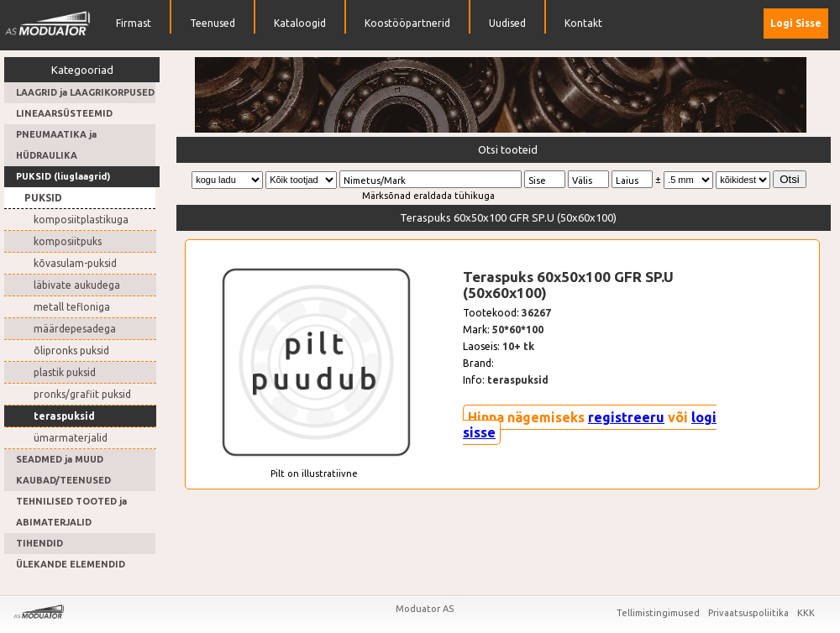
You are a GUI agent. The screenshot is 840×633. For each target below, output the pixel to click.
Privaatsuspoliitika (750, 613)
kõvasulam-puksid (75, 263)
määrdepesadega (75, 329)
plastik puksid (65, 372)
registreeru (626, 417)
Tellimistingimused (659, 613)
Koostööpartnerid (407, 23)
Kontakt (583, 23)
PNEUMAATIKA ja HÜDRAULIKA (56, 145)
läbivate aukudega (77, 285)
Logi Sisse (796, 23)
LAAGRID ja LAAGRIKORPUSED (85, 92)
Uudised (507, 23)
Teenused (213, 23)
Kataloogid (300, 23)
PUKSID (43, 198)
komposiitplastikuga (81, 220)
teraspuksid (64, 416)
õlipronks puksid (71, 351)
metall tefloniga (72, 307)
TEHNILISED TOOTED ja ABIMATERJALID (71, 512)
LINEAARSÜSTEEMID (64, 113)
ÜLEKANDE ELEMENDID (71, 564)
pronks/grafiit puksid (82, 394)
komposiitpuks (68, 241)
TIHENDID (39, 543)
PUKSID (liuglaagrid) (63, 176)
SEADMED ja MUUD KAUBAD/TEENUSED (63, 470)
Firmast (134, 23)
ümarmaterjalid (71, 438)
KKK (806, 613)
